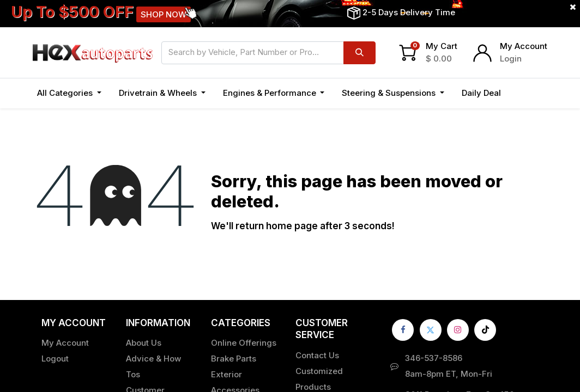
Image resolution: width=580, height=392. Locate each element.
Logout (55, 359)
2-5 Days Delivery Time (409, 12)
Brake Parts (234, 359)
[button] (522, 93)
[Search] (360, 53)
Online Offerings (244, 343)
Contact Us (317, 355)
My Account (524, 46)
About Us (144, 343)
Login (511, 59)
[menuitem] (481, 93)
